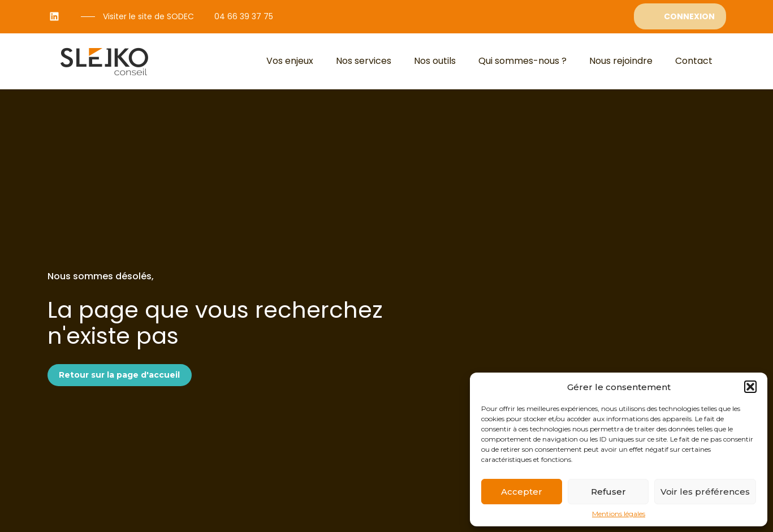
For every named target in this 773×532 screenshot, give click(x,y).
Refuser (608, 492)
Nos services (364, 61)
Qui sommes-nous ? (522, 61)
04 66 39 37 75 (244, 16)
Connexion (689, 16)
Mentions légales (619, 514)
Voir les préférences (705, 492)
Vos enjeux (290, 61)
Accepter (522, 492)
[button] (750, 387)
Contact (694, 61)
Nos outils (435, 61)
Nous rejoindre (621, 61)
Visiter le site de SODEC (148, 16)
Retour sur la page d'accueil (119, 375)
